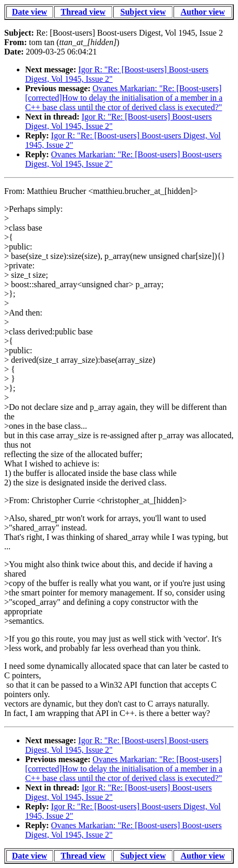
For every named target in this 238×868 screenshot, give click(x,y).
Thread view (83, 12)
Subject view (143, 12)
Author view (203, 12)
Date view (30, 12)
